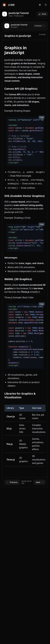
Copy (42, 117)
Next (40, 482)
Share (42, 14)
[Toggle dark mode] (40, 5)
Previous (12, 482)
